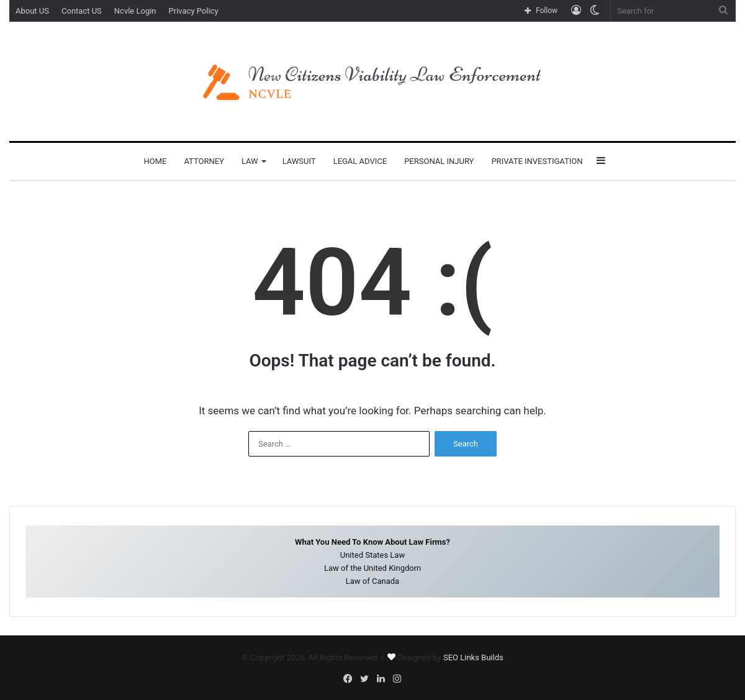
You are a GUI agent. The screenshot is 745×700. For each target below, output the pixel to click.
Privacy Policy (194, 11)
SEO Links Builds (473, 657)
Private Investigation (537, 161)
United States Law (372, 555)
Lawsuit (299, 161)
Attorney (204, 161)
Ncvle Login (135, 11)
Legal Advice (360, 161)
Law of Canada (372, 581)
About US (32, 11)
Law (250, 161)
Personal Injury (439, 161)
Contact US (82, 11)
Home (155, 161)
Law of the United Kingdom (372, 568)
